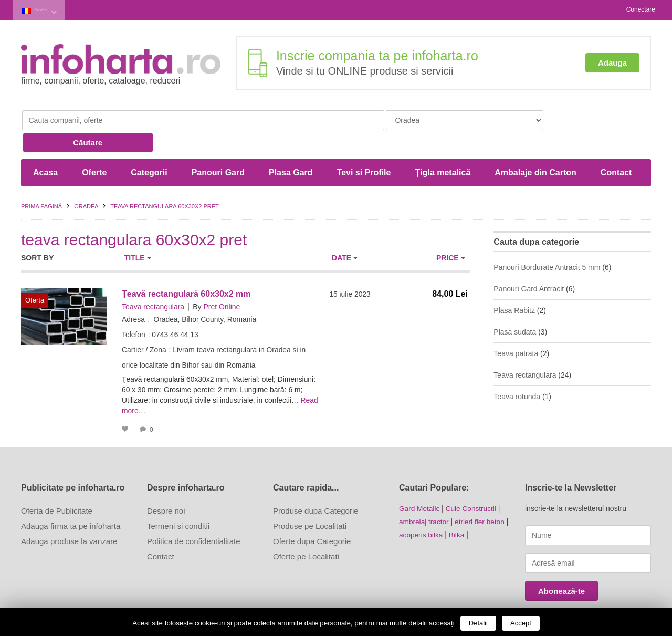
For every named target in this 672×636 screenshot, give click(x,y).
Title (138, 233)
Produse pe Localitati (310, 501)
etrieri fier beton (482, 496)
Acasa (45, 148)
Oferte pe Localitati (306, 532)
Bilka (458, 509)
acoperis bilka (422, 509)
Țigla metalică (443, 148)
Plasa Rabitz (514, 286)
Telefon (134, 310)
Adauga (612, 62)
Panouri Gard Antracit (529, 264)
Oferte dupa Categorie (312, 517)
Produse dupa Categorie (316, 486)
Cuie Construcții (473, 484)
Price (451, 233)
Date (345, 233)
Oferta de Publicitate (57, 486)
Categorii (149, 148)
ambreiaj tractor (424, 496)
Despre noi (166, 486)
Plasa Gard (291, 148)
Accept (521, 623)
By (197, 282)
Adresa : (135, 295)
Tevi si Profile (364, 148)
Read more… (144, 386)
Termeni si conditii (178, 501)
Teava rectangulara (153, 282)
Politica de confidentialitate (194, 517)
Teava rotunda (517, 372)
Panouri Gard (218, 148)
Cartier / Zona (144, 325)
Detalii (478, 623)
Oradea (48, 10)
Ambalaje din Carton (535, 148)
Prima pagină (41, 182)
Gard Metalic (420, 484)
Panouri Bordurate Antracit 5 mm (547, 243)
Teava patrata (516, 329)
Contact (616, 148)
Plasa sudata (515, 307)
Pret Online (222, 282)
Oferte (94, 148)
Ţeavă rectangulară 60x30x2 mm (186, 269)
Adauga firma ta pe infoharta (71, 501)
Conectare (641, 9)
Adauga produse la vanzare (69, 517)
